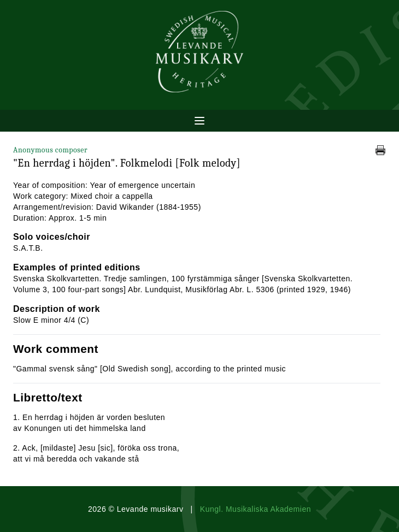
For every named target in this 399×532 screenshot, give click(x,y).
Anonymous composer (50, 150)
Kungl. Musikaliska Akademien (256, 509)
